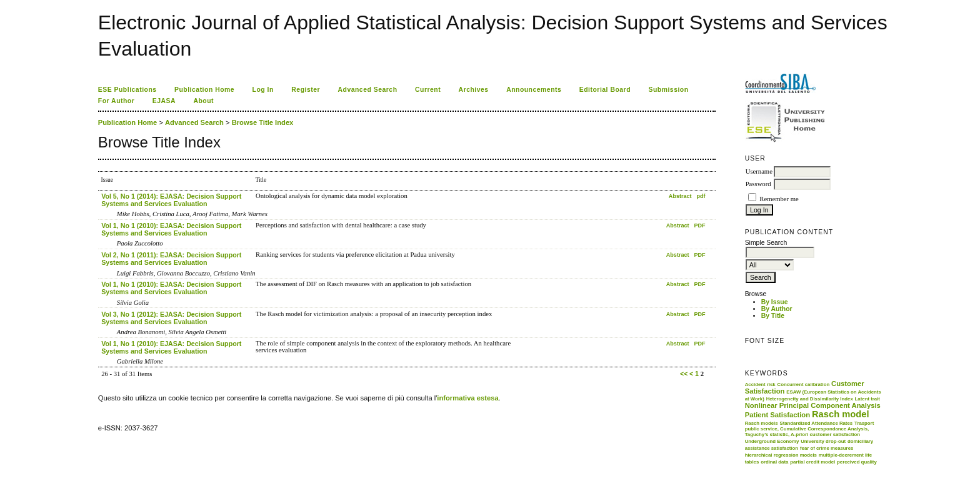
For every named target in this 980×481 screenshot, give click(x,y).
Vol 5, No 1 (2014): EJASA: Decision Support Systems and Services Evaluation (171, 200)
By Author (777, 309)
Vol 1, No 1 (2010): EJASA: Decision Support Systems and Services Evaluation (171, 229)
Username (759, 171)
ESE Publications (127, 90)
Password (758, 184)
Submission (668, 90)
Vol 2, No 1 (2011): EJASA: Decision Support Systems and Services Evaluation (171, 259)
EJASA (164, 101)
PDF (700, 226)
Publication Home (204, 90)
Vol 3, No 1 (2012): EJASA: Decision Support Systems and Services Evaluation (171, 318)
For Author (117, 101)
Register (306, 90)
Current (428, 90)
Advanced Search (368, 90)
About (203, 101)
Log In (263, 90)
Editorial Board (605, 90)
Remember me (779, 199)
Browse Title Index (263, 122)
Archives (474, 90)
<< (684, 374)
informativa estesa (467, 398)
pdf (701, 196)
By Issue (775, 302)
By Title (773, 316)
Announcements (534, 90)
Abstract (680, 196)
